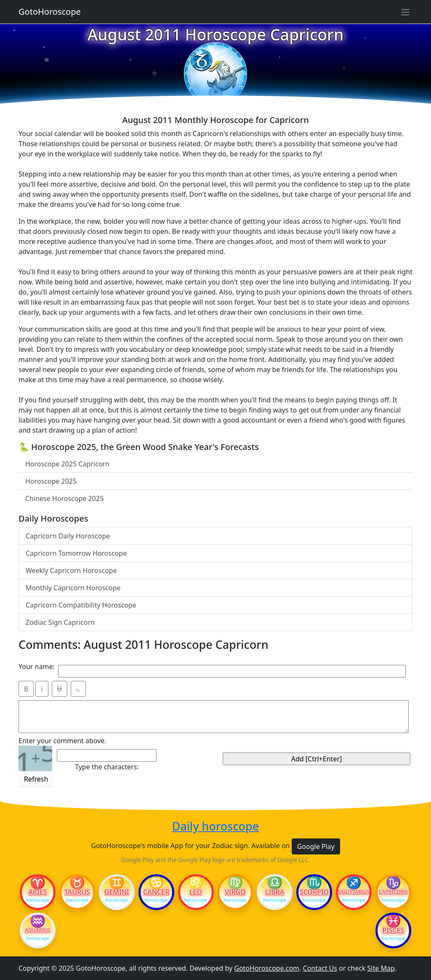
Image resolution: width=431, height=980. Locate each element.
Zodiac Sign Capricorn (60, 622)
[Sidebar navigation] (405, 12)
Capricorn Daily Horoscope (68, 536)
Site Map (381, 968)
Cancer (156, 892)
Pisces (393, 930)
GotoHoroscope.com (267, 968)
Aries (38, 892)
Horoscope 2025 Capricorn (67, 464)
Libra (275, 892)
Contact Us (320, 968)
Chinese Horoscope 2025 (64, 498)
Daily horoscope (215, 826)
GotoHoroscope (50, 12)
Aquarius (38, 930)
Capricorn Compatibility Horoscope (81, 605)
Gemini (117, 892)
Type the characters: (107, 767)
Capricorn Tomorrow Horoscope (76, 553)
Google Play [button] (316, 846)
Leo (196, 892)
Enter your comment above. (63, 741)
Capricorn (393, 892)
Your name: (37, 667)
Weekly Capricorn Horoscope (71, 570)
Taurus (77, 892)
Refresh (36, 779)
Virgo (235, 892)
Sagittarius (354, 892)
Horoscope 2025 (51, 481)
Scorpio (314, 892)
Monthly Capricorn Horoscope (73, 588)
